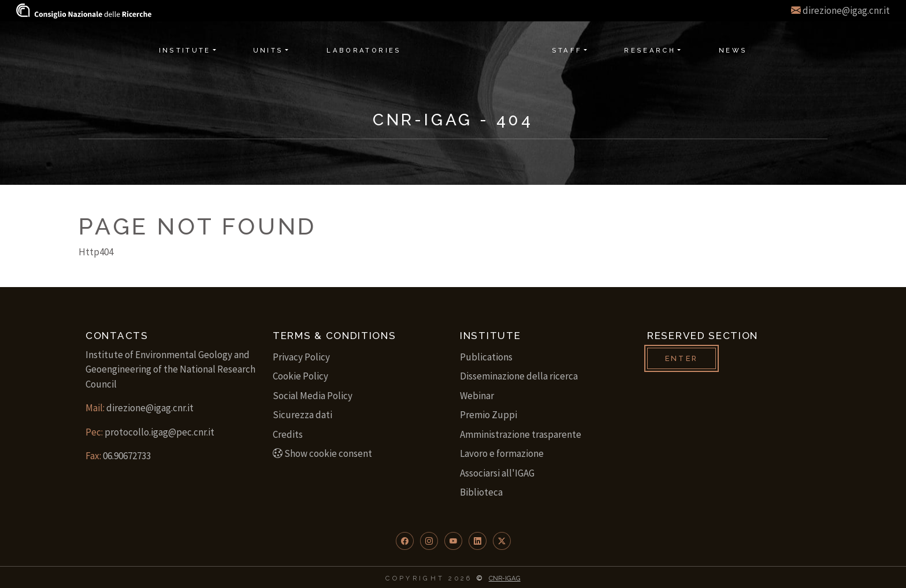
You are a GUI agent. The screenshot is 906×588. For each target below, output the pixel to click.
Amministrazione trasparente (521, 434)
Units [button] (268, 50)
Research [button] (650, 50)
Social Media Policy (313, 396)
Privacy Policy (301, 357)
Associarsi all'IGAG (497, 473)
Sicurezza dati (302, 415)
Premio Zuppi (489, 415)
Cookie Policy (300, 376)
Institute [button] (185, 50)
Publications (486, 357)
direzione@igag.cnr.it (846, 10)
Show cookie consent (322, 453)
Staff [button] (567, 50)
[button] (405, 541)
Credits (288, 434)
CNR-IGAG (505, 578)
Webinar (477, 396)
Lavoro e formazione (502, 453)
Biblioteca (481, 492)
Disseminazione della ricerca (519, 376)
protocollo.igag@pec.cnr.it (159, 432)
